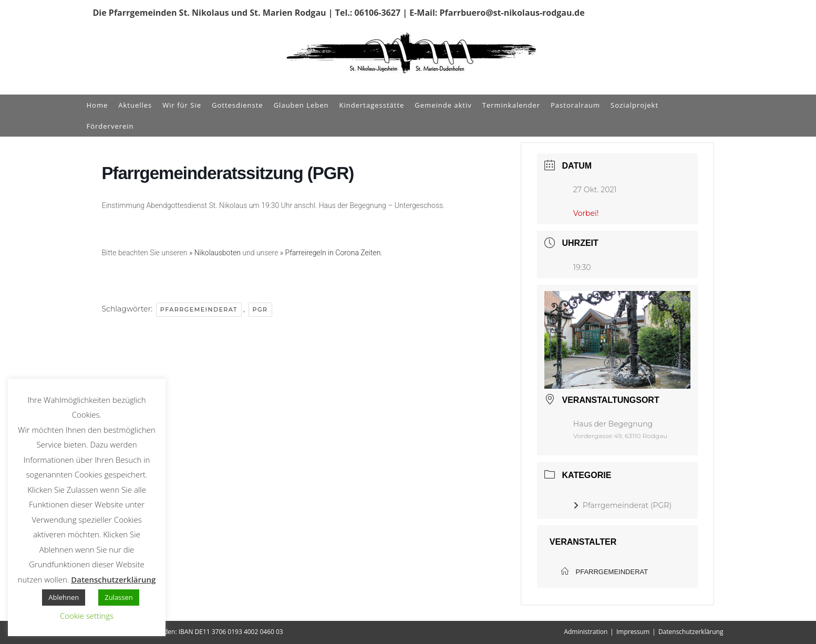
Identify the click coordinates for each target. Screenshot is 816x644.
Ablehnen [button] (64, 597)
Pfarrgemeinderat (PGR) (622, 505)
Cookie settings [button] (87, 616)
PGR (260, 309)
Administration (586, 632)
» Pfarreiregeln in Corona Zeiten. (331, 253)
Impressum (633, 632)
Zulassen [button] (119, 597)
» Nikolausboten (215, 253)
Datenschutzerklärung (691, 632)
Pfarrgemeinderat (199, 309)
